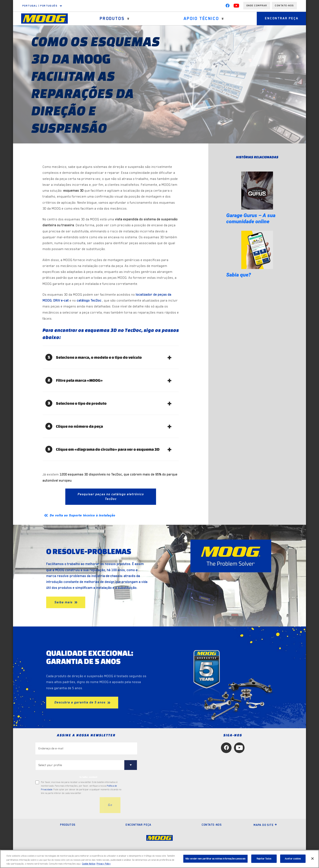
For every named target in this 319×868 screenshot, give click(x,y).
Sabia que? (239, 275)
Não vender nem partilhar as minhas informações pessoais (215, 859)
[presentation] (66, 805)
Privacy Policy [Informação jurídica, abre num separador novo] (104, 864)
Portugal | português (40, 6)
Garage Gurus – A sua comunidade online (251, 218)
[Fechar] (312, 858)
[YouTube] (236, 7)
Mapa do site (265, 825)
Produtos (112, 19)
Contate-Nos (284, 5)
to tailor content (88, 777)
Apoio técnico (201, 19)
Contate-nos (212, 825)
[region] (159, 859)
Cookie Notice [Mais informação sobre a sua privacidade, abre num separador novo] (89, 864)
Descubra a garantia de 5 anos (80, 702)
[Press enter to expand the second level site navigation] (128, 19)
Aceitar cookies (293, 859)
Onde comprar (257, 5)
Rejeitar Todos (264, 859)
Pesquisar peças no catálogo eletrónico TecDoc (111, 497)
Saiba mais (64, 602)
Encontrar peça (282, 19)
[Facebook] (227, 7)
